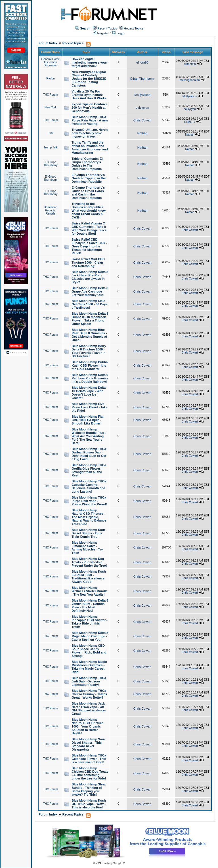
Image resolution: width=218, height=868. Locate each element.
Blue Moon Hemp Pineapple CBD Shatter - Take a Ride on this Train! (90, 622)
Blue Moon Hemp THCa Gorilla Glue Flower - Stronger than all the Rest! (89, 470)
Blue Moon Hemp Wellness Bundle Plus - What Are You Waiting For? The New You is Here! (89, 436)
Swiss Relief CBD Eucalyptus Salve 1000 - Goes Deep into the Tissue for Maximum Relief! (89, 246)
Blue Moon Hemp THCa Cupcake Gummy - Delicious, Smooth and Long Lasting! (89, 486)
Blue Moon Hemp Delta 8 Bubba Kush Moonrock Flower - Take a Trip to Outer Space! (90, 319)
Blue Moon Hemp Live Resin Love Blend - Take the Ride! (89, 407)
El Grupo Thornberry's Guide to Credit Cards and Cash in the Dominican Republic (88, 193)
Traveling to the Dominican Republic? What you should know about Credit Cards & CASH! (89, 211)
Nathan (142, 133)
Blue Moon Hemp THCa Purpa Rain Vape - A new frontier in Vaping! (90, 120)
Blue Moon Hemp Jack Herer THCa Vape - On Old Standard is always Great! (89, 709)
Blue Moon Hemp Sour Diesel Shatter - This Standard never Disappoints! (88, 744)
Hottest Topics (134, 28)
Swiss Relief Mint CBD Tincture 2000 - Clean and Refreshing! (88, 262)
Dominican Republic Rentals (50, 210)
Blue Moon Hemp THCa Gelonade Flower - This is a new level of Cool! (89, 759)
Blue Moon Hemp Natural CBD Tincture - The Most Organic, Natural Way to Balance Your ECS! (89, 517)
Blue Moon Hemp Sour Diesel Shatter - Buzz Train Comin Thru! (88, 533)
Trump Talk (51, 147)
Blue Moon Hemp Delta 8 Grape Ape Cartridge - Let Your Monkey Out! (90, 291)
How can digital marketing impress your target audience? (89, 62)
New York (51, 107)
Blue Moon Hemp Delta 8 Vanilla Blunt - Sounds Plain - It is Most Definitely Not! (90, 606)
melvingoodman (190, 80)
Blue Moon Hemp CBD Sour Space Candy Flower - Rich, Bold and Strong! (89, 651)
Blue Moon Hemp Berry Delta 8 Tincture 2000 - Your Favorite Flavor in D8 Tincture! (89, 351)
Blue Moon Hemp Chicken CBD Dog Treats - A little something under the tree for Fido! (90, 773)
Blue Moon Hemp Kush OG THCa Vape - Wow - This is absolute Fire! (89, 804)
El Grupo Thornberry (51, 164)
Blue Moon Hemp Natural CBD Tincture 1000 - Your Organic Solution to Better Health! (87, 726)
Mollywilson (142, 95)
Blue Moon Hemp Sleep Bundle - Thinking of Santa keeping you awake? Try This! (89, 789)
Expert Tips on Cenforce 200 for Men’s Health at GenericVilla (90, 108)
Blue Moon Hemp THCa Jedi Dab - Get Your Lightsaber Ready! (89, 681)
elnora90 (142, 62)
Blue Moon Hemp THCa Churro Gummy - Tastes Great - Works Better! (89, 694)
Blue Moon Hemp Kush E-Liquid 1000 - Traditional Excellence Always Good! (89, 577)
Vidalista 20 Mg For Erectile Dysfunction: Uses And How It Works (89, 95)
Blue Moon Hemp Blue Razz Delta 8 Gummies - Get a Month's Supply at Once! (89, 335)
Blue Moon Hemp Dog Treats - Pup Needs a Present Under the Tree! (89, 562)
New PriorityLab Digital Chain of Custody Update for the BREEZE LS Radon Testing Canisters (89, 79)
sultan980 (190, 64)
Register (101, 33)
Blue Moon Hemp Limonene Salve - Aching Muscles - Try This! (87, 548)
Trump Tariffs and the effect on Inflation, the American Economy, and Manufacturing (90, 148)
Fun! (51, 133)
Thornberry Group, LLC (113, 863)
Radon (50, 78)
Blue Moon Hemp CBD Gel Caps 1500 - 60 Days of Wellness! (90, 304)
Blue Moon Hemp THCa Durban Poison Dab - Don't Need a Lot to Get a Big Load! (89, 454)
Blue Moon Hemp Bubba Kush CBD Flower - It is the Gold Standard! (90, 365)
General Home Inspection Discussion (51, 62)
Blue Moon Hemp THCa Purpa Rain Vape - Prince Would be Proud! (89, 501)
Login (118, 33)
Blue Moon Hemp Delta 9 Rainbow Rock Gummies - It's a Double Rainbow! (90, 378)
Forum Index (48, 43)
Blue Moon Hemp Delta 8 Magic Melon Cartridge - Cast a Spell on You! (90, 636)
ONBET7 (190, 122)
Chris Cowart (142, 120)
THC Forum (51, 95)
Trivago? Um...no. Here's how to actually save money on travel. (90, 133)
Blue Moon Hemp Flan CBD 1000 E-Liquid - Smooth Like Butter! (88, 420)
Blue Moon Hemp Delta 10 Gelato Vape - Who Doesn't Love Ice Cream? (89, 393)
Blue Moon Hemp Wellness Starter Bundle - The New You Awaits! (89, 591)
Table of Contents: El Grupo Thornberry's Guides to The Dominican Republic (87, 164)
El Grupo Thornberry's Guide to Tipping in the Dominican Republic (89, 178)
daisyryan (142, 108)
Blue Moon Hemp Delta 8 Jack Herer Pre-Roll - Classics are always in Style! (90, 277)
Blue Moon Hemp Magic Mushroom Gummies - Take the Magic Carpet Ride (89, 667)
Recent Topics (107, 28)
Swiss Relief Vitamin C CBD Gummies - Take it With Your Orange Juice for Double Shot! (89, 228)
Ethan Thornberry (142, 79)
